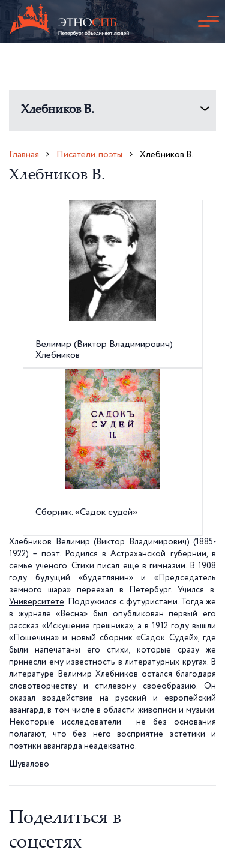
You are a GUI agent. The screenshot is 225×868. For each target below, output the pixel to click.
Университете (37, 602)
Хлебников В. (58, 110)
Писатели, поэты (89, 155)
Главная (24, 155)
